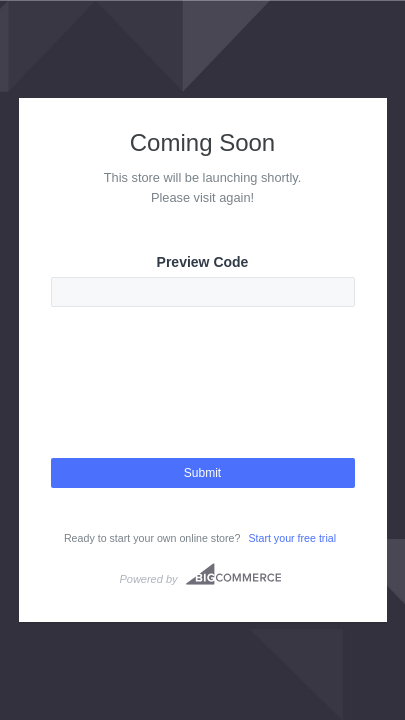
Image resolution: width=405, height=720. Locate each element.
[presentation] (203, 400)
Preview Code (203, 262)
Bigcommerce (233, 574)
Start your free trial (292, 538)
